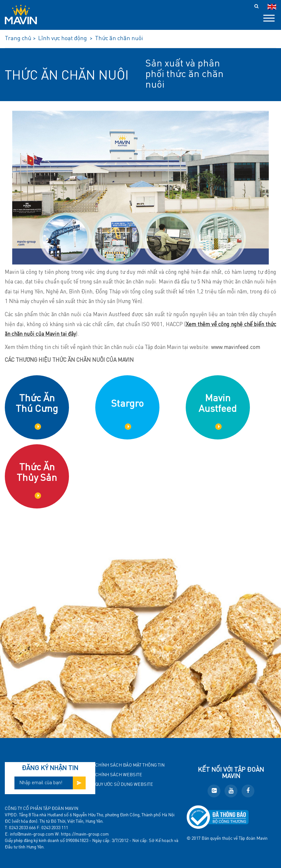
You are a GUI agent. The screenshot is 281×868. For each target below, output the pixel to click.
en (272, 7)
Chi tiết (38, 427)
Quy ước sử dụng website (124, 785)
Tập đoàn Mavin (253, 838)
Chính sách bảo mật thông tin (130, 765)
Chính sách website (119, 775)
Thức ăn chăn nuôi (67, 76)
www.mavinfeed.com (236, 347)
